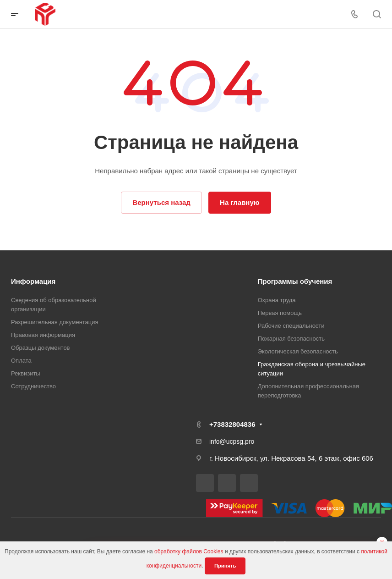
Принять (225, 566)
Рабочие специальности (291, 326)
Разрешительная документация (55, 322)
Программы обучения (295, 281)
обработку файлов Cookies (189, 551)
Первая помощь (280, 313)
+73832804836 (232, 424)
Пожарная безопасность (291, 339)
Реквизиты (26, 373)
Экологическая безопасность (298, 351)
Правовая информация (43, 335)
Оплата (21, 361)
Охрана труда (277, 300)
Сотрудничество (33, 386)
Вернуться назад (161, 202)
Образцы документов (41, 348)
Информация (33, 281)
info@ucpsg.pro (232, 441)
